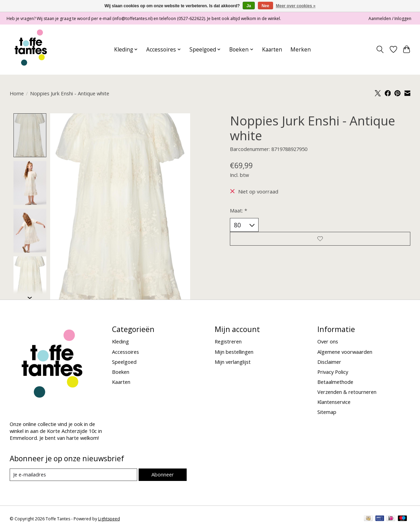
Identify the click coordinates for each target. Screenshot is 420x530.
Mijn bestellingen (234, 352)
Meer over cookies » (296, 6)
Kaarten (272, 50)
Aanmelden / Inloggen (390, 18)
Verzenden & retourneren (347, 392)
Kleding (120, 342)
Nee (265, 6)
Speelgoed (124, 362)
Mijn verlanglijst (233, 362)
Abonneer (163, 475)
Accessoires (125, 352)
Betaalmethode (335, 382)
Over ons (328, 342)
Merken (301, 50)
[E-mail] (73, 475)
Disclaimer (329, 362)
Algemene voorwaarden (345, 352)
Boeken (121, 372)
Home (17, 93)
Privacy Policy (333, 372)
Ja (249, 6)
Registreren (228, 342)
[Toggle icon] (380, 49)
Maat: (239, 210)
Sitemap (327, 413)
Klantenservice (334, 403)
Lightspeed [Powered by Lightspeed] (109, 519)
